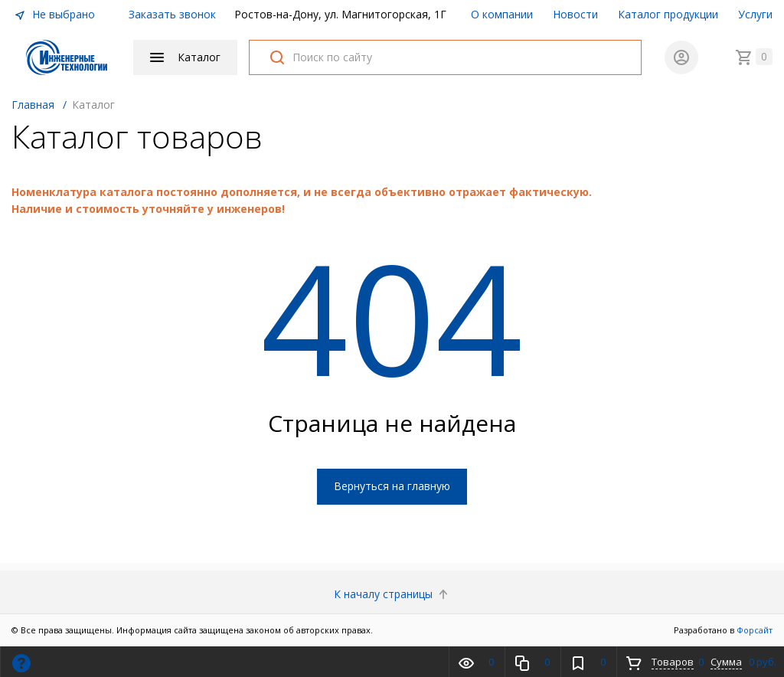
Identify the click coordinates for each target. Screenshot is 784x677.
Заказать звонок (172, 14)
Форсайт (755, 630)
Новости (575, 14)
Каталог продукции (668, 14)
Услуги (755, 14)
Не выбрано (54, 14)
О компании (502, 14)
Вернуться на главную (392, 486)
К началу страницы (392, 594)
